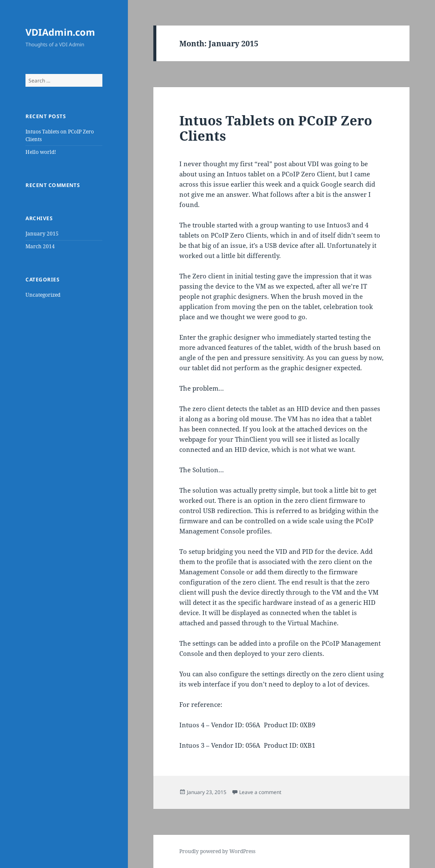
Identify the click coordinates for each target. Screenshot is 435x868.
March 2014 (40, 246)
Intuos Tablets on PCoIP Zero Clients (276, 128)
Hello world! (41, 152)
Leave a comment (260, 792)
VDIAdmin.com (60, 32)
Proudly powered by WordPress (217, 851)
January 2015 (42, 234)
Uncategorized (43, 295)
